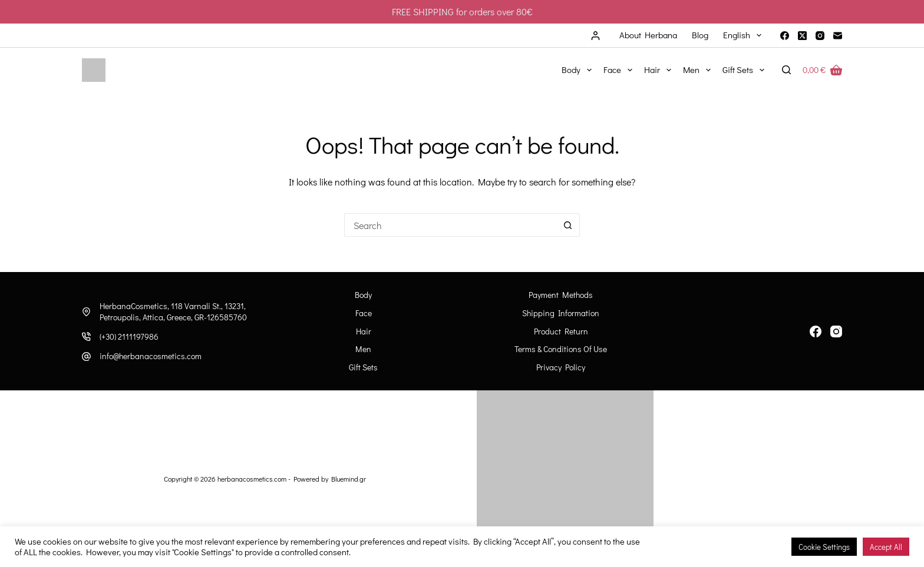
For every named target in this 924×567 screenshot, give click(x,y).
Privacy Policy (561, 367)
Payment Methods (561, 295)
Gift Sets (746, 70)
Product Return (561, 331)
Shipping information (561, 313)
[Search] (786, 70)
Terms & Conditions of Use (561, 349)
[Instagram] (820, 36)
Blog (700, 35)
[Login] (595, 36)
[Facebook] (785, 36)
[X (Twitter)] (802, 36)
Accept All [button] (886, 547)
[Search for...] (450, 225)
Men (699, 70)
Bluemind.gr (349, 479)
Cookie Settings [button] (824, 547)
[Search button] (568, 225)
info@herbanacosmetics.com (151, 356)
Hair (660, 70)
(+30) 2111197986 (129, 336)
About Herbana (648, 35)
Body (579, 70)
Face (620, 70)
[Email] (838, 36)
